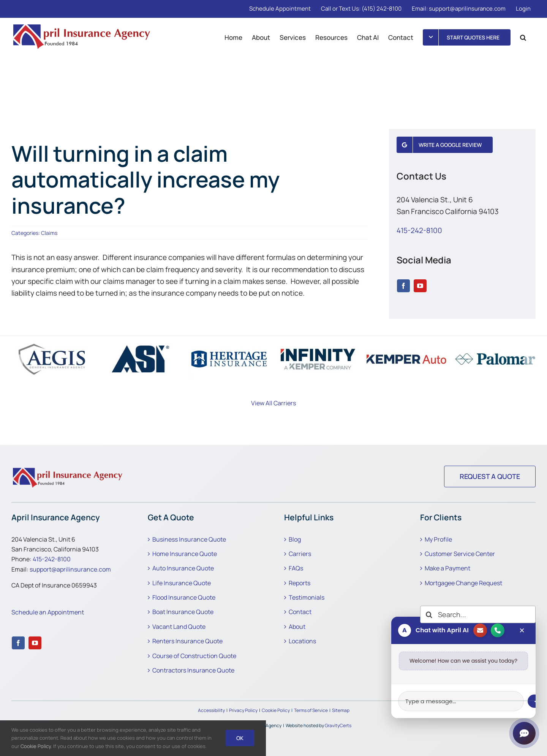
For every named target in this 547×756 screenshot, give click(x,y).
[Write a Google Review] (445, 145)
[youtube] (420, 286)
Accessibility (211, 710)
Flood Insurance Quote (184, 597)
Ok (240, 738)
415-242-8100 (419, 230)
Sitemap (341, 710)
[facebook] (403, 286)
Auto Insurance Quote (183, 568)
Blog (295, 539)
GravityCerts (338, 725)
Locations (302, 641)
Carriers (300, 554)
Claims (49, 233)
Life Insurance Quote (182, 583)
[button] (523, 37)
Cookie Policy (276, 710)
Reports (300, 583)
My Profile (438, 539)
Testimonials (307, 597)
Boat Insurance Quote (183, 612)
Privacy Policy (243, 710)
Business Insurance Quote (189, 539)
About (297, 627)
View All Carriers (273, 403)
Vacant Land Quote (179, 627)
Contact (300, 612)
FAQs (296, 568)
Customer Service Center (460, 554)
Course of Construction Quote (194, 656)
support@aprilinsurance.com (70, 569)
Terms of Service (311, 710)
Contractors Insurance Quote (193, 670)
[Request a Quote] (490, 476)
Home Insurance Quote (185, 554)
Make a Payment (447, 568)
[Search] (429, 614)
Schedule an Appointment (48, 612)
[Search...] (478, 614)
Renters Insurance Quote (187, 641)
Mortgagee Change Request (463, 583)
